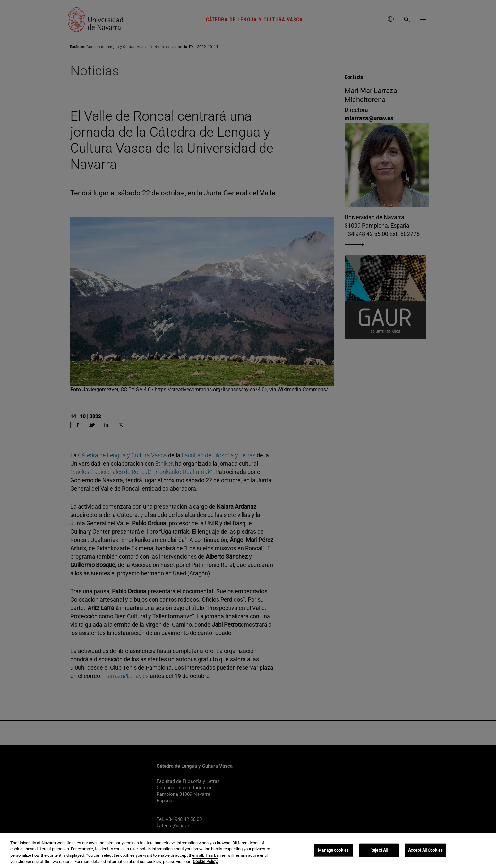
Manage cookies (333, 850)
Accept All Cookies (425, 850)
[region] (248, 851)
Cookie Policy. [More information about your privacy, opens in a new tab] (205, 861)
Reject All (379, 850)
